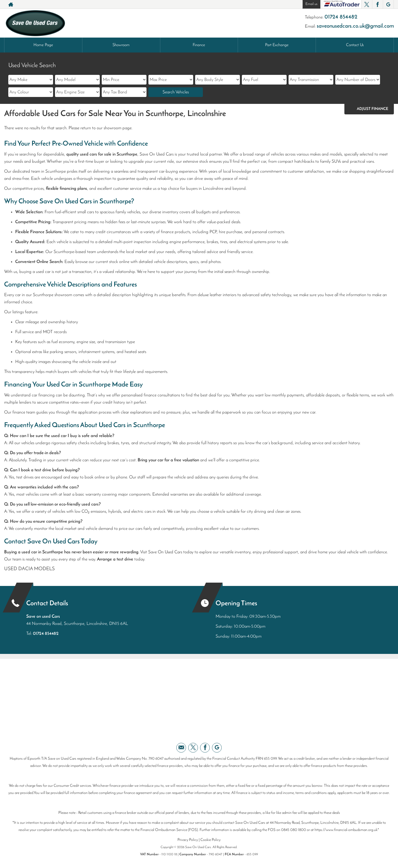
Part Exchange (277, 45)
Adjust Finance (373, 109)
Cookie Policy (210, 840)
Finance (199, 45)
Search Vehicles (176, 92)
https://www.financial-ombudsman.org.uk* (347, 830)
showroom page (118, 128)
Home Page (43, 45)
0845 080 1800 (294, 830)
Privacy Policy (188, 840)
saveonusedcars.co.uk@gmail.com (355, 26)
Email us (311, 4)
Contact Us (355, 45)
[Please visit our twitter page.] (367, 4)
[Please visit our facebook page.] (377, 4)
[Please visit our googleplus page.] (388, 4)
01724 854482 (341, 17)
